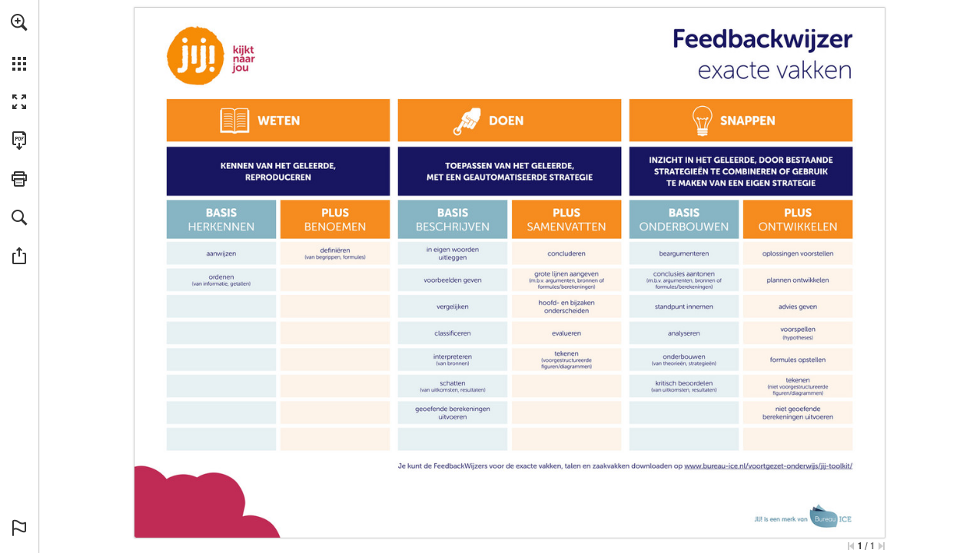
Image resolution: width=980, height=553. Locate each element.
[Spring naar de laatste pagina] (882, 546)
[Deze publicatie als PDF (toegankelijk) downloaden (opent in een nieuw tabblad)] (19, 141)
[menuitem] (19, 42)
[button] (19, 22)
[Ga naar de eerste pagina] (851, 546)
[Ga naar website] (769, 465)
